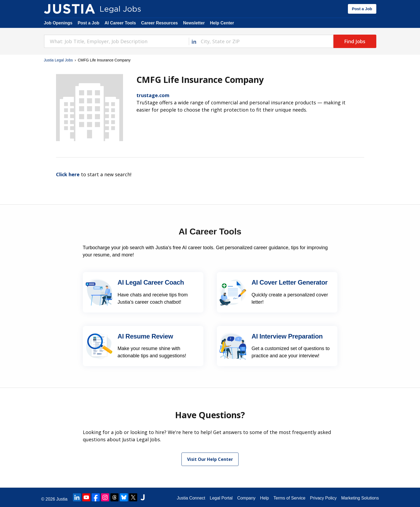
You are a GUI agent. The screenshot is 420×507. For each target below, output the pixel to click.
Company (246, 498)
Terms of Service (289, 498)
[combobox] (116, 41)
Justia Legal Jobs (58, 60)
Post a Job (362, 9)
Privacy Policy (323, 498)
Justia (62, 499)
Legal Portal (221, 498)
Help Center (222, 23)
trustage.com (153, 95)
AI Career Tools (120, 23)
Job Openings (58, 23)
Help (264, 498)
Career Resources (160, 23)
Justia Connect (191, 498)
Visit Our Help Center (210, 459)
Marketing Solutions (360, 498)
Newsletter (194, 23)
